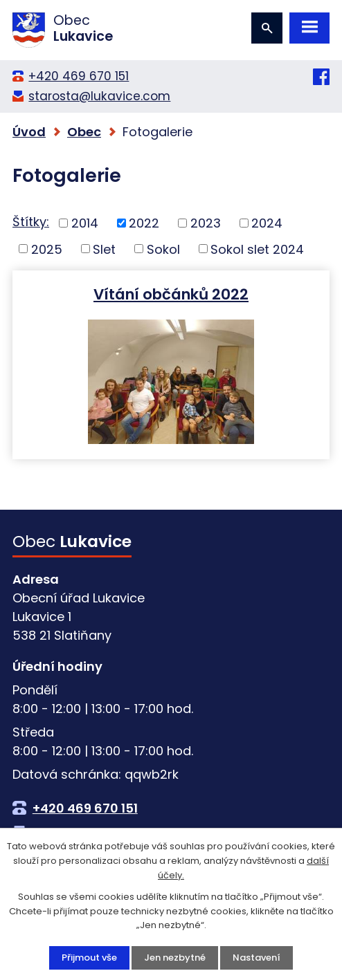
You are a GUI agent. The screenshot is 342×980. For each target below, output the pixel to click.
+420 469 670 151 (79, 76)
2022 (144, 223)
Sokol (163, 249)
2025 (47, 249)
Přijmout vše (89, 958)
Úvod (29, 132)
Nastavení (256, 958)
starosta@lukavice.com (99, 96)
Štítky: (31, 222)
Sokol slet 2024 (257, 249)
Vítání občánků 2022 (171, 294)
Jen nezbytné (175, 958)
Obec (84, 132)
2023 (206, 223)
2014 (85, 223)
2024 (267, 223)
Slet (104, 249)
